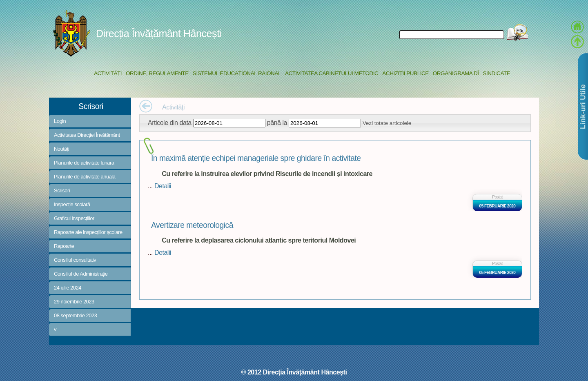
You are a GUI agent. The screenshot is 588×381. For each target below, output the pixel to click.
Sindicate (496, 73)
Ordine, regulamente (157, 73)
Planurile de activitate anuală (85, 177)
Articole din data (170, 123)
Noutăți (62, 149)
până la (277, 123)
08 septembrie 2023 (75, 315)
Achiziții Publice (405, 73)
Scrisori (62, 190)
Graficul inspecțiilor (74, 218)
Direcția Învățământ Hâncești (159, 33)
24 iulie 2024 (68, 288)
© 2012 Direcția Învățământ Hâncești (294, 372)
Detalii (163, 186)
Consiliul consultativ (75, 260)
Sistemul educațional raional (237, 73)
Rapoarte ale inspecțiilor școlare (88, 232)
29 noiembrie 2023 (74, 302)
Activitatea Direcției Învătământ (87, 135)
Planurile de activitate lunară (84, 163)
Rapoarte (64, 246)
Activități (108, 73)
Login (60, 121)
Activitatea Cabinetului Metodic (332, 73)
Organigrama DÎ (456, 73)
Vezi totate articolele (387, 123)
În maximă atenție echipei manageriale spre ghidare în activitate (256, 158)
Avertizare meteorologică (192, 225)
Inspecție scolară (72, 204)
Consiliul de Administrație (81, 274)
